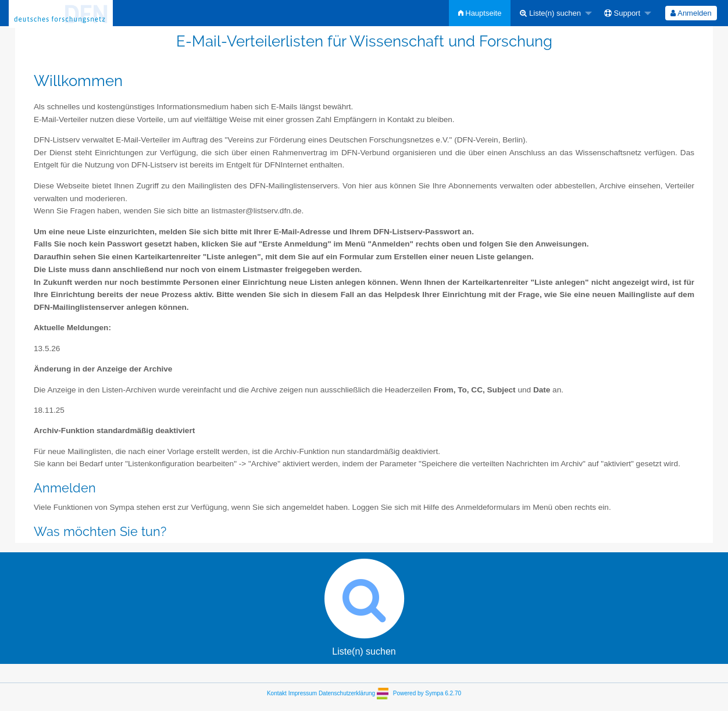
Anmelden (691, 13)
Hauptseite (480, 13)
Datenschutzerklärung (347, 693)
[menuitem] (480, 13)
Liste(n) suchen (550, 13)
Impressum (303, 693)
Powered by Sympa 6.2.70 (427, 693)
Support (622, 13)
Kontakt (277, 693)
